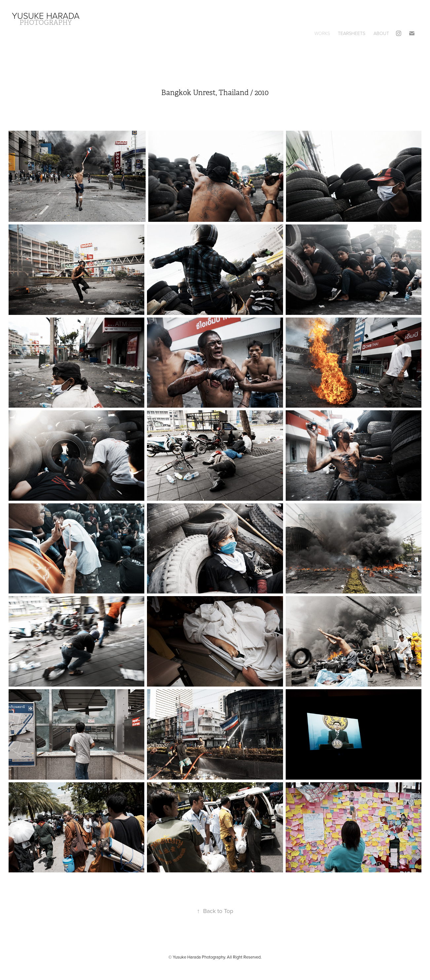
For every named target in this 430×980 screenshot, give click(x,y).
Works (322, 33)
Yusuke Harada (46, 16)
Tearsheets (352, 33)
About (381, 33)
